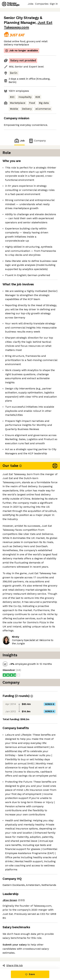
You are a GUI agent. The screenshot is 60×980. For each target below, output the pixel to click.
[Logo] (11, 4)
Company (37, 141)
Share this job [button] (13, 965)
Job (19, 141)
